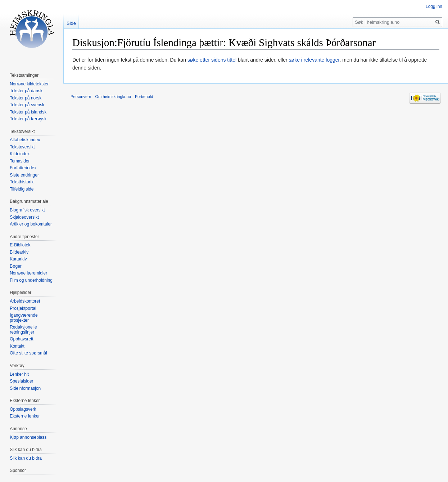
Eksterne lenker (25, 416)
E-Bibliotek (20, 245)
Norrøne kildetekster (29, 84)
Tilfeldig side (22, 189)
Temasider (20, 161)
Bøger (16, 266)
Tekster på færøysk (28, 119)
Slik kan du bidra (26, 458)
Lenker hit (19, 374)
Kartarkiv (18, 259)
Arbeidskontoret (25, 301)
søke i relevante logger (314, 60)
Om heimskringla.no (113, 97)
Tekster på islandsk (28, 112)
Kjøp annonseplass (28, 437)
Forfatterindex (23, 168)
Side (71, 23)
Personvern (81, 97)
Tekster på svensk (27, 105)
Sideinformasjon (25, 388)
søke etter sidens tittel (212, 60)
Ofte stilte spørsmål (28, 353)
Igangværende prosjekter (24, 318)
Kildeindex (20, 154)
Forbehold (144, 97)
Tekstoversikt (22, 147)
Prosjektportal (23, 308)
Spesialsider (21, 381)
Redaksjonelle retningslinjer (23, 330)
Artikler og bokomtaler (31, 224)
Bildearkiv (19, 252)
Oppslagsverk (23, 409)
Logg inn (434, 6)
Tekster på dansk (26, 91)
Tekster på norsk (26, 98)
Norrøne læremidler (28, 273)
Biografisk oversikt (27, 210)
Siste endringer (24, 175)
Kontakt (17, 346)
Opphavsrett (21, 339)
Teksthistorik (22, 182)
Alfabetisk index (25, 140)
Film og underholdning (31, 280)
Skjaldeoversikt (24, 217)
